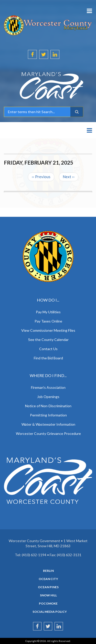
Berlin (48, 571)
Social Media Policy (50, 612)
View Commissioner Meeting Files (48, 330)
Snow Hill (48, 595)
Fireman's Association (48, 387)
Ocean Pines (48, 587)
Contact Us (48, 349)
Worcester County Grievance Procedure (48, 433)
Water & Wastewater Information (48, 424)
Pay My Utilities (48, 312)
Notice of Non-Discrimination (48, 406)
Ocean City (48, 579)
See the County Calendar (48, 340)
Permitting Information (48, 415)
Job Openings (48, 397)
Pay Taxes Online (48, 321)
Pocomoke (48, 604)
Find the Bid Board (48, 358)
